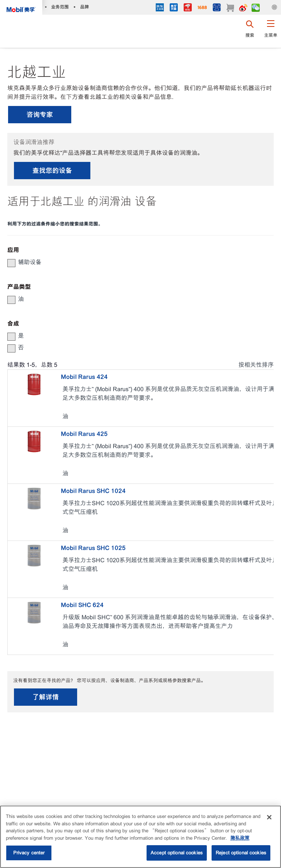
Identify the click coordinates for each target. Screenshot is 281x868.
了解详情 (46, 697)
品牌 (84, 7)
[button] (271, 31)
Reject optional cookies (241, 853)
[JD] (188, 8)
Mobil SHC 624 (82, 605)
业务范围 (60, 7)
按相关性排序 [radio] (256, 365)
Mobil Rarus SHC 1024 (93, 491)
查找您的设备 (52, 171)
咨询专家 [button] (40, 115)
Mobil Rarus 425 (84, 434)
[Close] (269, 817)
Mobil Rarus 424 (84, 377)
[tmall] (174, 8)
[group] (137, 262)
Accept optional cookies (177, 853)
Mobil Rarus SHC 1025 (93, 548)
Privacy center (29, 853)
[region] (140, 837)
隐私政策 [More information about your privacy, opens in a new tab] (240, 838)
